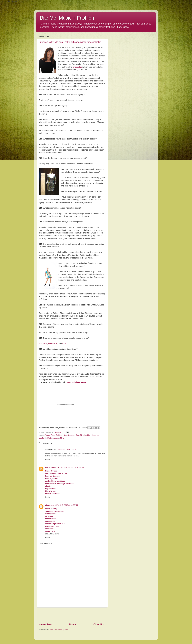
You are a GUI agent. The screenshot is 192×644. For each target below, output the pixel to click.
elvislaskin (77, 67)
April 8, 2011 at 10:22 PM (66, 450)
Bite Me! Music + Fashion (67, 18)
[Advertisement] (72, 615)
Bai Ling (59, 435)
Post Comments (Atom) (59, 630)
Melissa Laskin (53, 438)
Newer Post (45, 624)
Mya (62, 438)
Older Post (99, 624)
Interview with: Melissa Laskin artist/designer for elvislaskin (70, 42)
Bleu (64, 344)
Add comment (46, 543)
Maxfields (43, 344)
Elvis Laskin (85, 435)
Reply (48, 459)
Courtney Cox (74, 435)
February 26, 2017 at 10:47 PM (72, 467)
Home (73, 624)
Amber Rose (50, 435)
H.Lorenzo (53, 344)
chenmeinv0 (50, 505)
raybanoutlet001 (52, 467)
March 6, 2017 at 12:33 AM (67, 505)
